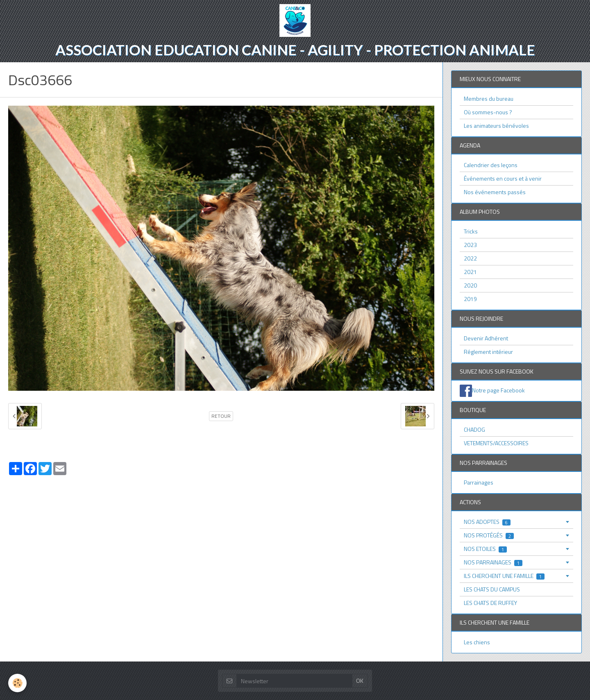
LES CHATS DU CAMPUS (492, 589)
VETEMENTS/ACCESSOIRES (496, 443)
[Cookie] (17, 683)
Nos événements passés (495, 192)
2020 (470, 285)
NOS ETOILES (485, 549)
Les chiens (477, 642)
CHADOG (474, 429)
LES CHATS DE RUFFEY (490, 603)
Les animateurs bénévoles (496, 126)
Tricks (471, 231)
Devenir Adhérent (486, 338)
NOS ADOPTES (487, 522)
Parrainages (479, 482)
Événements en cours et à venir (503, 178)
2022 (470, 258)
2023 (470, 245)
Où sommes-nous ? (488, 112)
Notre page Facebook (498, 390)
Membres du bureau (489, 99)
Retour (221, 416)
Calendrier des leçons (491, 165)
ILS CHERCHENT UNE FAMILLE (504, 576)
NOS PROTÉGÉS (489, 535)
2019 (470, 299)
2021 (470, 272)
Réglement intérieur (488, 352)
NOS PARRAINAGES (493, 562)
